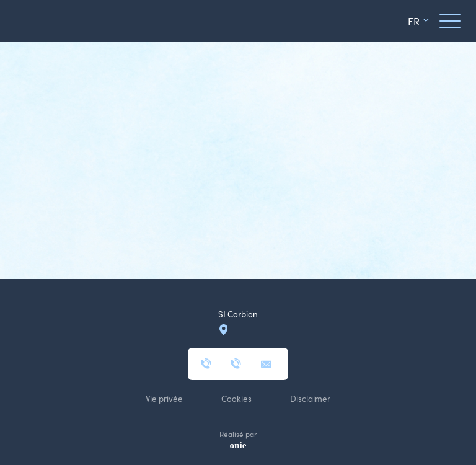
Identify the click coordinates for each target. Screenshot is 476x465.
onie (238, 445)
